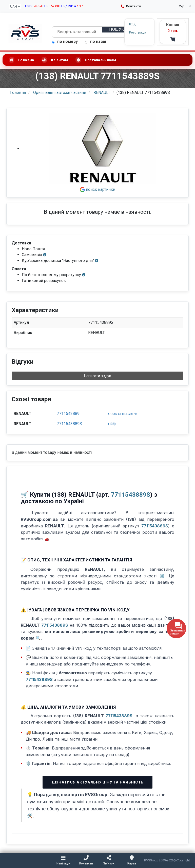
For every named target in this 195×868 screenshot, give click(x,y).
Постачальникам (96, 60)
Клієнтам (55, 60)
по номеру (65, 41)
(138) (112, 424)
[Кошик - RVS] (173, 32)
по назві (95, 41)
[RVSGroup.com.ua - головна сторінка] (25, 33)
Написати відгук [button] (97, 376)
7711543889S (69, 424)
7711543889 (68, 414)
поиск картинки (97, 189)
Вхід (132, 24)
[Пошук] (117, 30)
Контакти (131, 6)
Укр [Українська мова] (182, 6)
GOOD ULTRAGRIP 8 (123, 414)
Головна (21, 60)
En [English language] (189, 6)
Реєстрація (138, 32)
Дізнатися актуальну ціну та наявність (97, 782)
